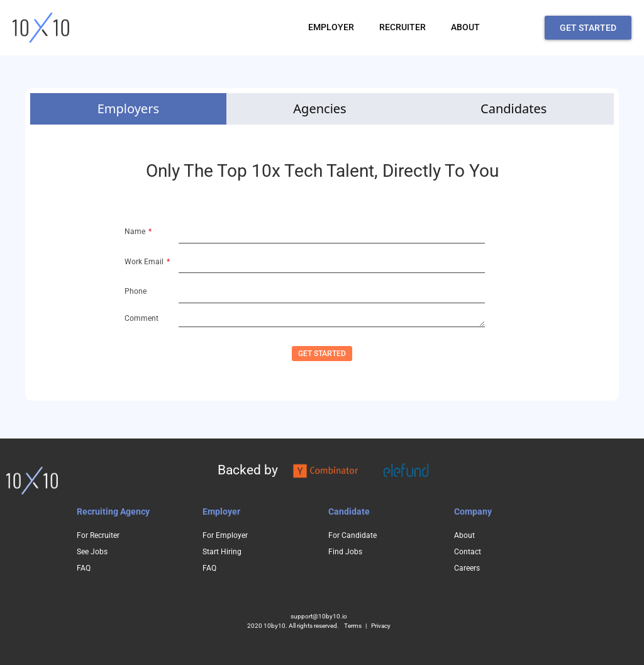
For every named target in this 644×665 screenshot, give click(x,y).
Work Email (145, 262)
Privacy (381, 626)
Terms (353, 626)
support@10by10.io (319, 616)
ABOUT (465, 27)
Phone (136, 291)
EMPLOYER (331, 27)
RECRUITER (402, 27)
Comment (142, 318)
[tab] (128, 109)
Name (136, 232)
